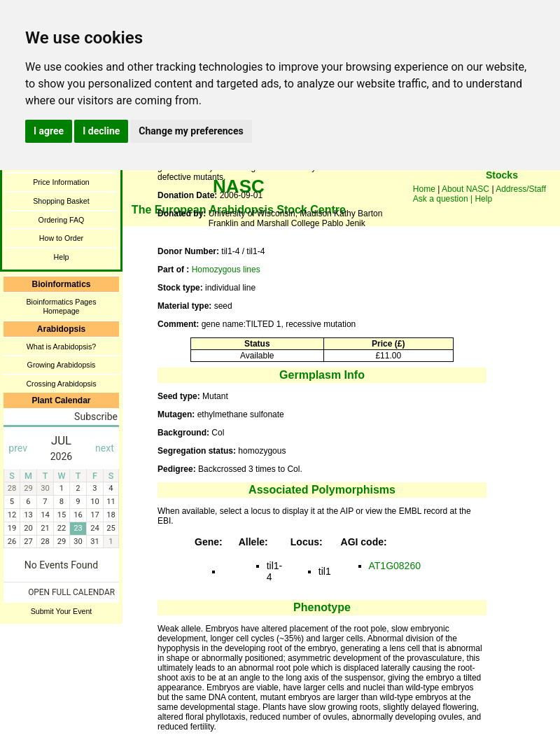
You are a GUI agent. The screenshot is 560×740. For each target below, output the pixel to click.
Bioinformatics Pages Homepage (61, 306)
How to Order (61, 238)
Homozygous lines (226, 270)
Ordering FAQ (62, 220)
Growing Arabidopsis (62, 365)
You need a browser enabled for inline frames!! (502, 196)
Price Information (61, 182)
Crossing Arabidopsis (61, 384)
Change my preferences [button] (191, 131)
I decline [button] (101, 131)
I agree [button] (49, 131)
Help (62, 257)
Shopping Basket (61, 201)
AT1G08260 (395, 566)
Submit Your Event (62, 611)
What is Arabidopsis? (62, 347)
